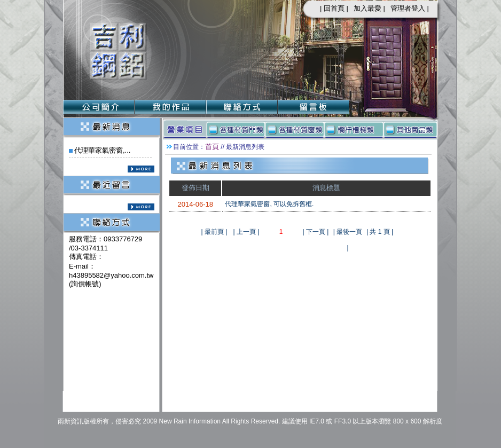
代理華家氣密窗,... (102, 150)
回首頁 (334, 8)
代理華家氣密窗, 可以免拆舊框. (269, 204)
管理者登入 (408, 8)
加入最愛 (367, 8)
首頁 (212, 147)
